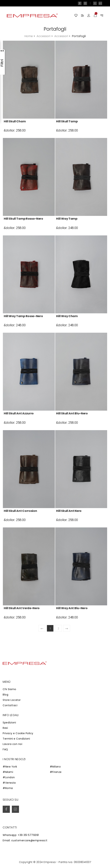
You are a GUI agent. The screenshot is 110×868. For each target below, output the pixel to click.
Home (30, 36)
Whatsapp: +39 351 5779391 (21, 835)
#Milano (55, 767)
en (100, 3)
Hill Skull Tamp (67, 121)
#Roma (8, 788)
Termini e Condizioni (16, 739)
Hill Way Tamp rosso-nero (23, 316)
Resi (5, 728)
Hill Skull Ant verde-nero (22, 608)
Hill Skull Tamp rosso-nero (23, 219)
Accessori (45, 36)
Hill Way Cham (67, 316)
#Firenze (56, 772)
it (95, 3)
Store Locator (12, 700)
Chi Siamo (9, 689)
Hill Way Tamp (67, 219)
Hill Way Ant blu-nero (72, 608)
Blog (5, 695)
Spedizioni (9, 723)
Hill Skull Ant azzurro (19, 413)
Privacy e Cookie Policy (18, 733)
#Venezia (9, 783)
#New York (10, 767)
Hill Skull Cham (15, 121)
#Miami (8, 772)
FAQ (5, 749)
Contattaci (10, 705)
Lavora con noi (12, 744)
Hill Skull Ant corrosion (20, 511)
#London (9, 777)
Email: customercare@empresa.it (25, 840)
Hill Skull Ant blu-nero (72, 413)
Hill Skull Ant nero (69, 511)
